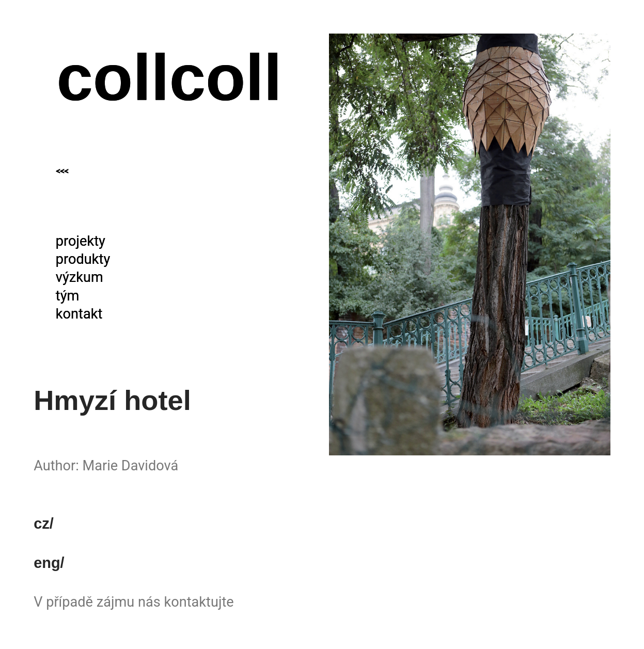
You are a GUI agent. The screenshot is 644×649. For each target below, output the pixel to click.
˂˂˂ (62, 176)
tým (68, 296)
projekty (81, 241)
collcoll (169, 77)
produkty (83, 259)
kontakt (79, 314)
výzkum (80, 277)
